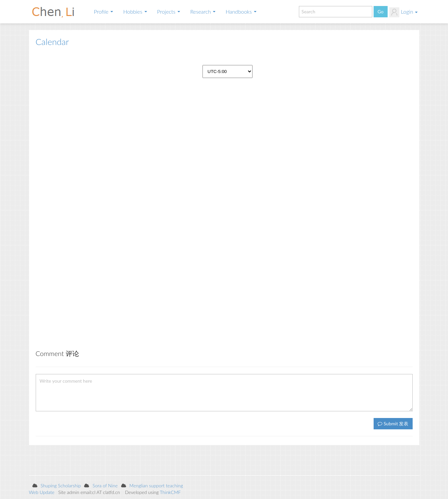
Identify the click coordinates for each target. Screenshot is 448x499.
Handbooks (241, 11)
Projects (169, 11)
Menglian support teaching (156, 485)
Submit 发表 (393, 423)
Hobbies (135, 11)
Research (203, 11)
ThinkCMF (170, 492)
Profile (104, 11)
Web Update (42, 492)
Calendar (52, 42)
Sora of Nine (105, 485)
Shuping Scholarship (61, 485)
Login (403, 12)
